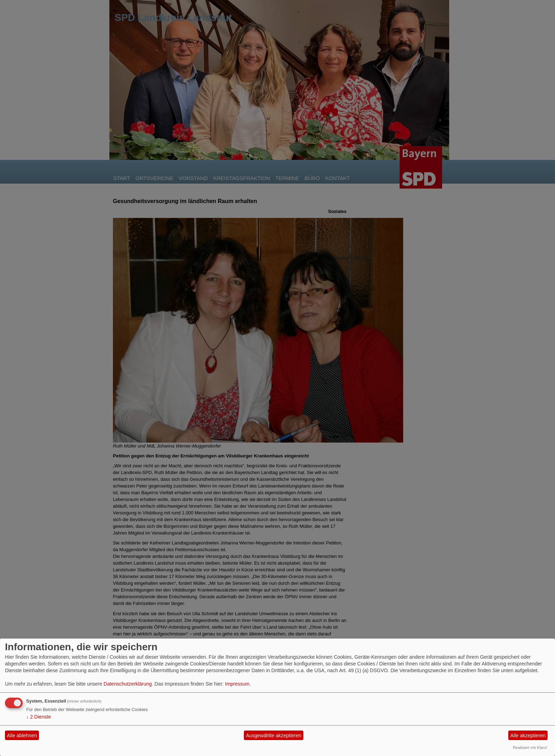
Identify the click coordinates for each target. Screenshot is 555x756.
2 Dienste (39, 717)
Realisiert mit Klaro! (530, 748)
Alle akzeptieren (528, 735)
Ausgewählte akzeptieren (274, 735)
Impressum (237, 684)
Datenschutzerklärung (128, 684)
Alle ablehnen (22, 735)
